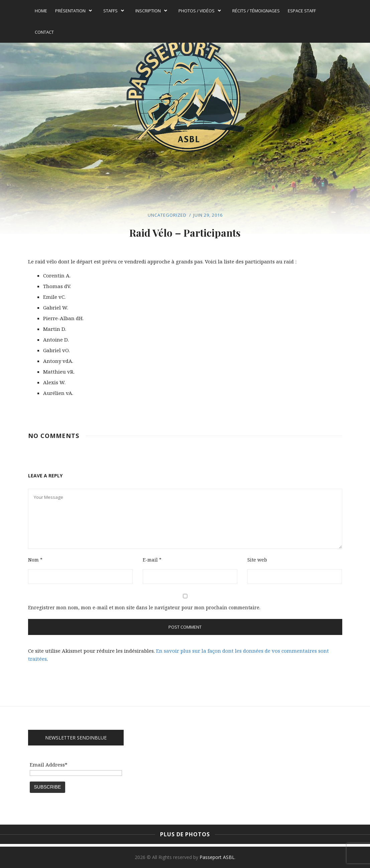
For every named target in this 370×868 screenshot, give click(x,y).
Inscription (151, 11)
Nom (35, 560)
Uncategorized (167, 215)
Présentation (74, 11)
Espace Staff (302, 11)
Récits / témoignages (256, 11)
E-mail (152, 560)
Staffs (114, 11)
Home (41, 11)
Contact (44, 32)
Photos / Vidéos (200, 11)
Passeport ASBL (217, 857)
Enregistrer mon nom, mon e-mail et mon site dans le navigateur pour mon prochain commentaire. (144, 607)
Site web (257, 560)
